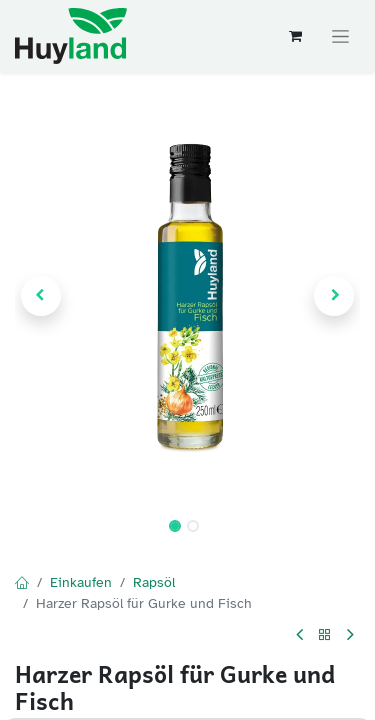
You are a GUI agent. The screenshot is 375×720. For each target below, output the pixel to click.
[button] (41, 296)
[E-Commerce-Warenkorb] (295, 36)
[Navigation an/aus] (340, 36)
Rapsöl (154, 582)
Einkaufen (81, 582)
